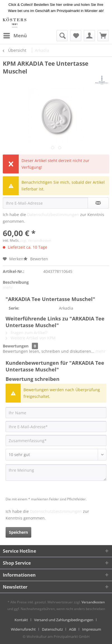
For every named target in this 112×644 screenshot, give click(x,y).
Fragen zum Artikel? (27, 333)
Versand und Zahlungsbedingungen (64, 620)
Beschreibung (16, 282)
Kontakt (21, 620)
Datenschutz (52, 629)
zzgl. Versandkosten (36, 240)
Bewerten (36, 259)
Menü (15, 35)
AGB (72, 629)
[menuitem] (15, 36)
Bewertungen (16, 346)
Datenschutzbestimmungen (53, 215)
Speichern (18, 532)
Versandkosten (93, 602)
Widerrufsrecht (23, 629)
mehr (8, 287)
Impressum (92, 629)
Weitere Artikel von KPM (31, 338)
